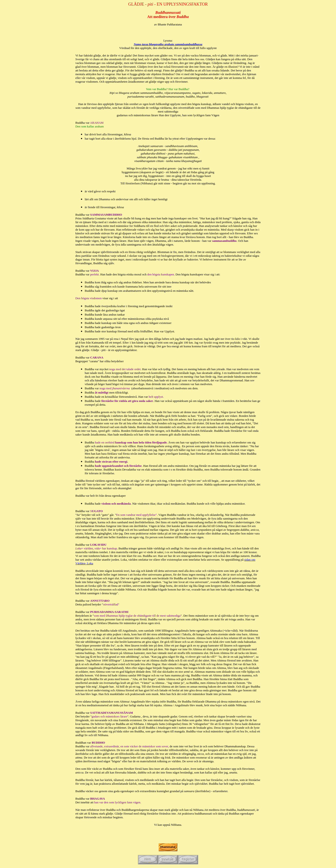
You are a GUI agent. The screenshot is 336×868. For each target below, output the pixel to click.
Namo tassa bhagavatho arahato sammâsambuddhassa (168, 44)
